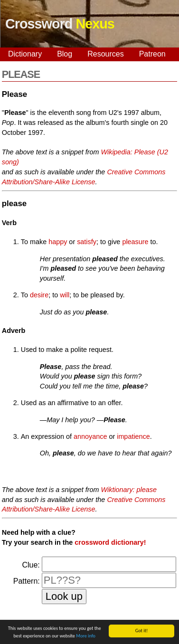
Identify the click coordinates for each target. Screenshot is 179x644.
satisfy (87, 242)
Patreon (152, 54)
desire (39, 295)
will (65, 295)
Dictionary (25, 54)
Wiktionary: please (129, 490)
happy (58, 242)
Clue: (31, 565)
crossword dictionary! (110, 542)
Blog (65, 54)
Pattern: (27, 581)
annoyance (90, 436)
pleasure (135, 242)
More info (86, 636)
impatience (133, 436)
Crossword (60, 24)
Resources (105, 54)
